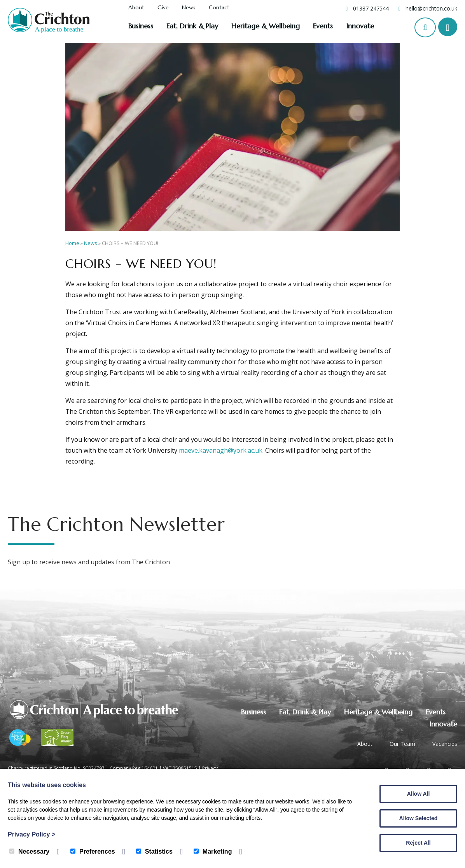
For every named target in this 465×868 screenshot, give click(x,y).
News (189, 8)
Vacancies (445, 744)
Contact (219, 8)
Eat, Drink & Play (192, 26)
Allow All (419, 794)
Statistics (154, 851)
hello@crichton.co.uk (431, 8)
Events (323, 26)
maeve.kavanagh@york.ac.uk (221, 450)
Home (72, 243)
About (136, 8)
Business (141, 26)
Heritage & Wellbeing (266, 26)
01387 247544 (371, 8)
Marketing (213, 851)
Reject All (418, 843)
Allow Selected (419, 818)
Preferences (93, 851)
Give (163, 8)
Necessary (29, 851)
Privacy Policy (31, 834)
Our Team (402, 744)
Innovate (360, 26)
